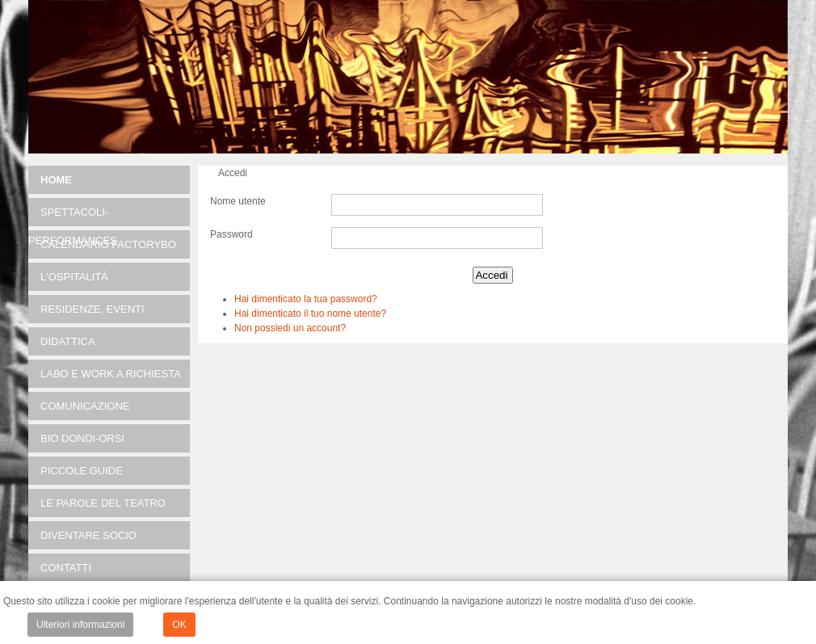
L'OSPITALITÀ (74, 277)
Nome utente (238, 201)
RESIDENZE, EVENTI (93, 309)
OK (179, 625)
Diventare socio (88, 535)
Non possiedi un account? (290, 328)
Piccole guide (82, 471)
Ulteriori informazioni (80, 625)
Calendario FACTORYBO (108, 244)
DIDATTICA (68, 341)
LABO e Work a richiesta (111, 374)
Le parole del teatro (103, 503)
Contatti (66, 568)
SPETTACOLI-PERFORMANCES (73, 216)
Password (231, 234)
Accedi (491, 275)
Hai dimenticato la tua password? (306, 299)
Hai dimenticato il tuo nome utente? (310, 314)
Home (56, 180)
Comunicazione (85, 406)
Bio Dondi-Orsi (82, 438)
